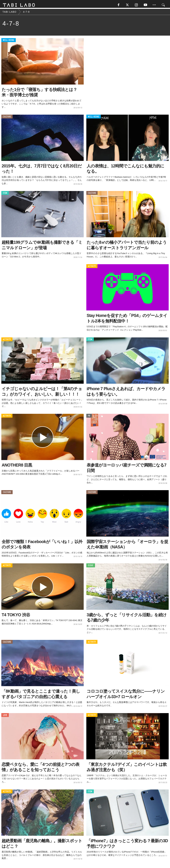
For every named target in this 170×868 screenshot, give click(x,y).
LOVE (5, 716)
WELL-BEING (9, 42)
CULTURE (7, 118)
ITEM (5, 194)
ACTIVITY (92, 267)
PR (89, 417)
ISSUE (91, 567)
